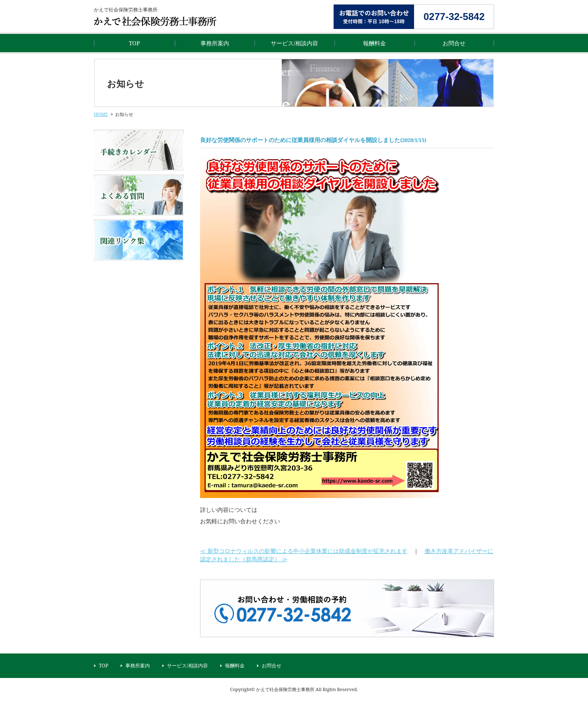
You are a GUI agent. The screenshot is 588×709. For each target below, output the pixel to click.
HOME (101, 114)
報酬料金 (374, 43)
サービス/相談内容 (294, 43)
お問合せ (454, 43)
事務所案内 (215, 43)
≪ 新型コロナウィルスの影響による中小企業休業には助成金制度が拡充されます (304, 551)
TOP (134, 43)
